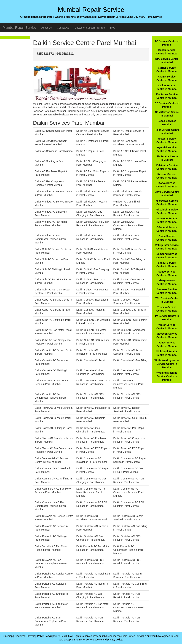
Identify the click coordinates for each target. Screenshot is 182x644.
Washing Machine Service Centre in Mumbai (167, 376)
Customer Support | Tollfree (90, 28)
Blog (113, 28)
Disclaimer (20, 636)
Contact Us (63, 28)
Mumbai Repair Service (19, 28)
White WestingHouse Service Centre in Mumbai (167, 364)
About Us (47, 28)
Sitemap (8, 636)
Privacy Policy (36, 636)
